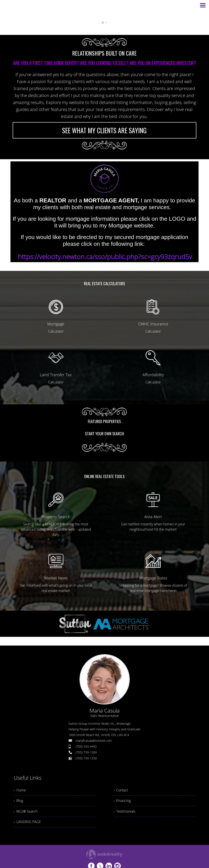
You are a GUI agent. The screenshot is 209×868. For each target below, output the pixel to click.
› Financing (122, 801)
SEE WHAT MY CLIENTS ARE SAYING (104, 130)
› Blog (18, 801)
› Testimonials (124, 812)
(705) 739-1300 (86, 752)
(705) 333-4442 (86, 746)
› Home (20, 790)
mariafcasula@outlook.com (94, 741)
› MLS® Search (26, 812)
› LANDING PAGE (27, 822)
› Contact (121, 790)
